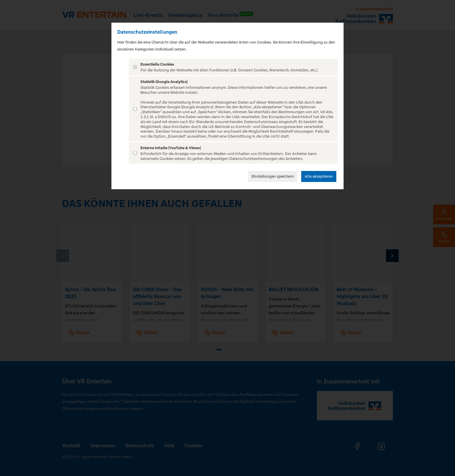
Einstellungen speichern (273, 176)
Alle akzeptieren (319, 176)
